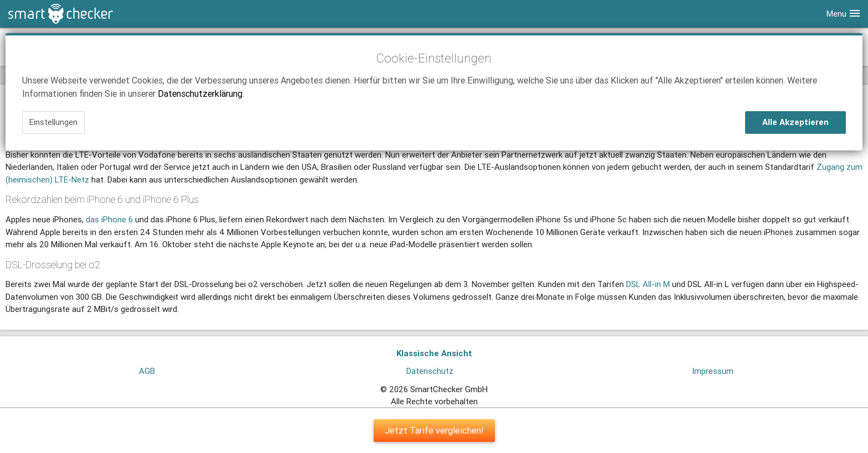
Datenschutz (430, 371)
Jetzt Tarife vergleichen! (434, 430)
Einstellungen (53, 122)
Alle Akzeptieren (795, 122)
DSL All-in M (648, 284)
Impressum (713, 371)
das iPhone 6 (109, 219)
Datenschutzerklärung (200, 93)
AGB (147, 371)
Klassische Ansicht (434, 353)
